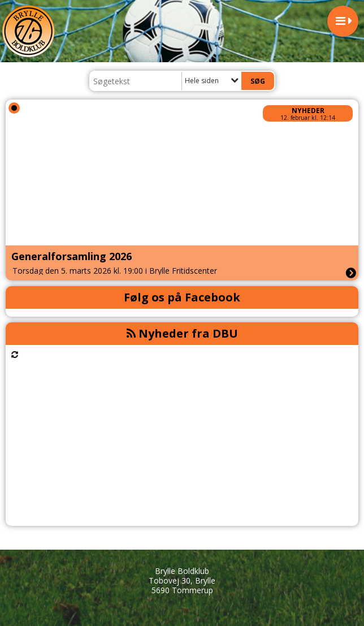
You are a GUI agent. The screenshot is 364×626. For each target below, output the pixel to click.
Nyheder (308, 111)
